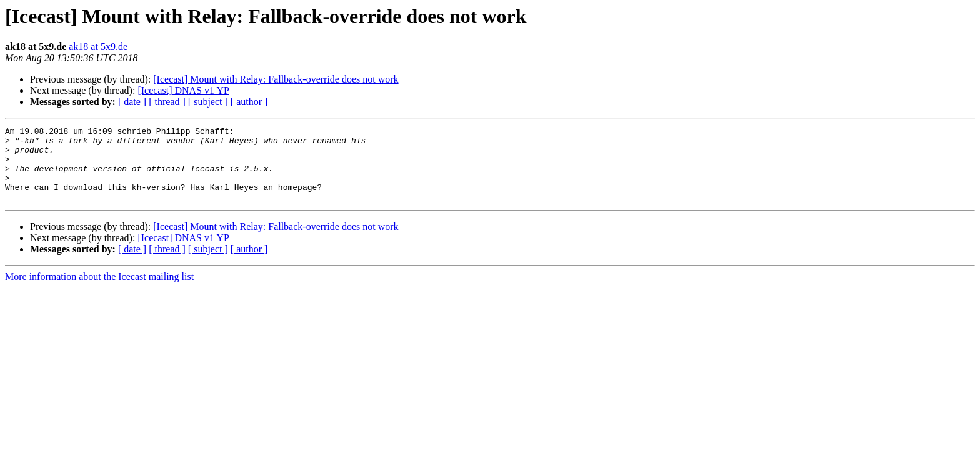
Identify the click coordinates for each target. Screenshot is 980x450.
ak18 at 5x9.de (98, 47)
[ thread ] (167, 102)
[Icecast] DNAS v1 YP (183, 90)
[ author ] (249, 102)
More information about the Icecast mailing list (99, 292)
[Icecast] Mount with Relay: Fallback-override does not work (276, 79)
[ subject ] (208, 102)
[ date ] (132, 102)
